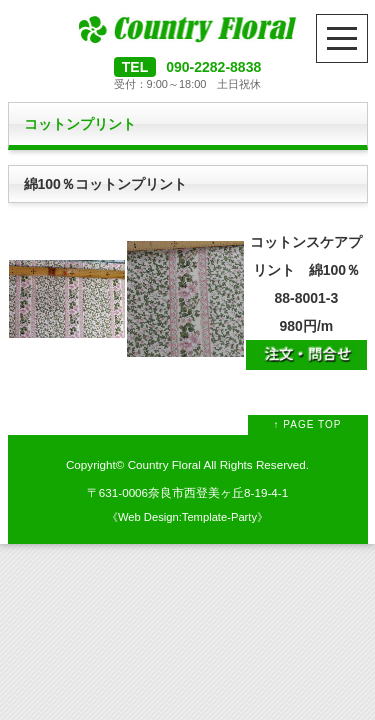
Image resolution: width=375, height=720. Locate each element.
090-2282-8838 (213, 67)
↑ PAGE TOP (308, 424)
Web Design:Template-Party (187, 517)
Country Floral (164, 464)
